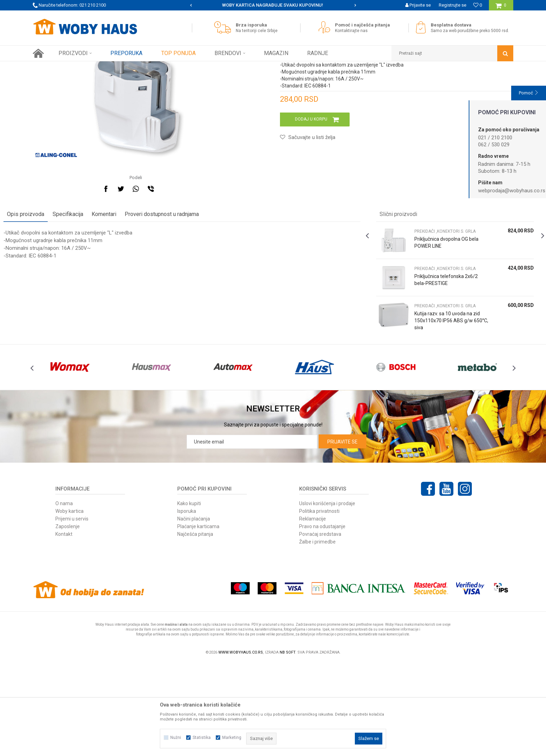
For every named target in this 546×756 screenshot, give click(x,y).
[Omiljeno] (478, 5)
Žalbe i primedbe (317, 634)
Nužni (176, 738)
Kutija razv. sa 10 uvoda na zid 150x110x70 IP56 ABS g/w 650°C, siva (431, 398)
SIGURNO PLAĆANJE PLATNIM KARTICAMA (272, 5)
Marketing (232, 738)
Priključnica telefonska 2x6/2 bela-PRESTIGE (429, 357)
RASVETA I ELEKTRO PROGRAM (126, 67)
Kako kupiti (189, 596)
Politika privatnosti (319, 604)
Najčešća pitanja (195, 627)
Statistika (202, 738)
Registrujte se (453, 5)
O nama (64, 596)
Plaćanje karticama (198, 619)
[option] (273, 5)
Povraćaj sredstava (320, 627)
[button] (452, 53)
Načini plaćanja (194, 611)
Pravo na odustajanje (322, 619)
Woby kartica (69, 604)
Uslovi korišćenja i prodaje (327, 596)
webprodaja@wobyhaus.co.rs (512, 191)
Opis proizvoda (55, 291)
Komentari (133, 291)
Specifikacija (97, 291)
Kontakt (64, 627)
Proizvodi (82, 67)
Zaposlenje (68, 619)
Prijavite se (342, 534)
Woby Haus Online (50, 67)
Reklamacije (313, 611)
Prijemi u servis (72, 611)
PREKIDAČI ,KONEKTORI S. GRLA (193, 67)
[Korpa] (501, 8)
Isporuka (187, 604)
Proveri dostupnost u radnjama (191, 291)
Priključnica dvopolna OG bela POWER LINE (431, 319)
